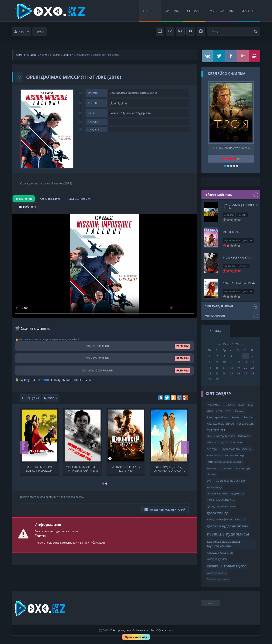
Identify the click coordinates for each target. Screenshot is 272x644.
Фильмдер (245, 436)
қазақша (240, 519)
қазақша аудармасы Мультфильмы (224, 544)
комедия (226, 468)
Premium (42, 380)
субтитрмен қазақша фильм (226, 481)
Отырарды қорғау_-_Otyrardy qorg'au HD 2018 (169, 468)
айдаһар (212, 442)
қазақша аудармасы (228, 534)
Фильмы (172, 11)
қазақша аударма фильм (227, 526)
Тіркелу (40, 32)
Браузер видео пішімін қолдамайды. (104, 266)
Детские (248, 240)
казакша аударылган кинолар (225, 455)
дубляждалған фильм (237, 449)
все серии (213, 449)
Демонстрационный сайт (32, 55)
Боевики (68, 55)
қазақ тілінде (218, 513)
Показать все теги (218, 579)
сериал (211, 474)
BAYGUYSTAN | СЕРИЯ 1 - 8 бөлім (240, 206)
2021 (241, 405)
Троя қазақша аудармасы (231, 148)
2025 (228, 411)
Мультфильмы (222, 11)
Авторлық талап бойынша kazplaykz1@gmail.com (143, 630)
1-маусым (229, 405)
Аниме (248, 417)
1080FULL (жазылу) (79, 199)
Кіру (22, 32)
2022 (250, 405)
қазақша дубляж (217, 559)
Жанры (249, 11)
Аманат (236, 417)
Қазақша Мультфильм (221, 500)
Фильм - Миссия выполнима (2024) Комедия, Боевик (40, 468)
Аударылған (145, 113)
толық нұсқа (215, 487)
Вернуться (30, 398)
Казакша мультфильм (220, 424)
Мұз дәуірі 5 (231, 232)
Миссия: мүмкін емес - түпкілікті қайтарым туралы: (83, 468)
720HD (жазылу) (49, 199)
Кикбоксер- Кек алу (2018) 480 (126, 468)
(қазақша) (214, 404)
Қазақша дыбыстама (221, 506)
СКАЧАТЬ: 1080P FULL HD (104, 371)
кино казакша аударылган (225, 462)
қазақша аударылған (220, 553)
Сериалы (194, 11)
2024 (219, 411)
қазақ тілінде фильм (219, 519)
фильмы (55, 55)
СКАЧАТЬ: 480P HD (104, 346)
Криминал (129, 113)
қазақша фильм (217, 573)
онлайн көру (242, 468)
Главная (150, 11)
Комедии (242, 215)
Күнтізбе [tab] (215, 331)
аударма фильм (231, 442)
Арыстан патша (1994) (239, 283)
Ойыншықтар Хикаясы (221, 436)
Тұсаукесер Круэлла (237, 257)
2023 (210, 411)
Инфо (51, 398)
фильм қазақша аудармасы (225, 493)
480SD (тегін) (24, 199)
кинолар (212, 468)
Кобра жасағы (246, 424)
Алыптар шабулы (218, 417)
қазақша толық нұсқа (227, 566)
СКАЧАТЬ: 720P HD (104, 358)
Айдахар (240, 411)
